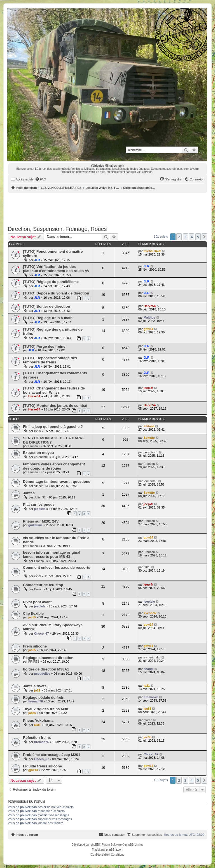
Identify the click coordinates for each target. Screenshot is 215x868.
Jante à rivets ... (37, 686)
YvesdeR (150, 613)
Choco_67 (42, 633)
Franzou (34, 446)
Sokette (149, 438)
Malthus (149, 317)
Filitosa (149, 426)
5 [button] (198, 237)
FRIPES (34, 662)
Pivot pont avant (37, 602)
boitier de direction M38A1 (46, 669)
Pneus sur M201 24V (41, 521)
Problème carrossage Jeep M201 (52, 755)
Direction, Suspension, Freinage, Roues (57, 229)
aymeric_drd (152, 657)
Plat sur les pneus (39, 504)
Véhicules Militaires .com (108, 166)
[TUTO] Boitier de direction (46, 306)
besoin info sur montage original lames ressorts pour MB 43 (52, 554)
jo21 (37, 690)
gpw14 (148, 329)
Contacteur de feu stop (43, 585)
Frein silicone (35, 646)
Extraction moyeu (38, 453)
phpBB (95, 845)
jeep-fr (148, 388)
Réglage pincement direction (48, 658)
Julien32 (40, 497)
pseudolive (42, 674)
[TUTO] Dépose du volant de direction (56, 293)
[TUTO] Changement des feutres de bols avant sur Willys (54, 390)
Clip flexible (33, 613)
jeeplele (40, 509)
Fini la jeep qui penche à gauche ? (53, 427)
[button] (204, 237)
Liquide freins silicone (42, 766)
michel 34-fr (152, 251)
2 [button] (179, 237)
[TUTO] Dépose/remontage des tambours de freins (50, 360)
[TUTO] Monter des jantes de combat (55, 406)
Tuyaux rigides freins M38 (45, 709)
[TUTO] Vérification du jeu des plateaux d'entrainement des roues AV (56, 269)
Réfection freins (37, 738)
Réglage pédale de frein (44, 698)
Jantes (29, 493)
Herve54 (150, 306)
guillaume (35, 525)
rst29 (38, 431)
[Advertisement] (110, 208)
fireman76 (36, 701)
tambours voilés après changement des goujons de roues (54, 466)
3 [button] (185, 237)
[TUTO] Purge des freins (44, 346)
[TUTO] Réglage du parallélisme (51, 282)
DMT (38, 725)
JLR (37, 260)
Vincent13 (41, 486)
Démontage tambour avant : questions (57, 481)
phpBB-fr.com (115, 850)
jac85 (32, 617)
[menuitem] (41, 179)
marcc (148, 720)
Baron (38, 589)
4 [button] (192, 237)
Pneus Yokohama (38, 720)
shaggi (149, 669)
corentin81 (41, 457)
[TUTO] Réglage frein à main (48, 318)
